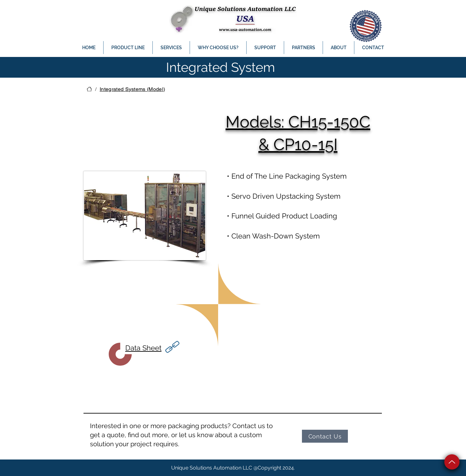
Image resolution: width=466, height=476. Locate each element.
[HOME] (89, 89)
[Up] (452, 462)
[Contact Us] (325, 436)
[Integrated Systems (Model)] (132, 89)
